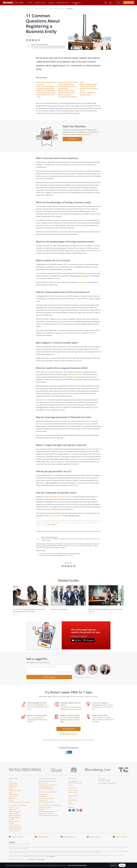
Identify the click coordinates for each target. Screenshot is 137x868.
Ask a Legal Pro (52, 527)
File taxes (11, 791)
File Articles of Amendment (16, 829)
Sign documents (13, 787)
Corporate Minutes (65, 423)
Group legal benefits (74, 783)
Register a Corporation (15, 814)
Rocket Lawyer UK (18, 839)
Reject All (114, 865)
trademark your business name (60, 499)
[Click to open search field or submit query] (106, 3)
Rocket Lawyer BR (122, 839)
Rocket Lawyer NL (96, 839)
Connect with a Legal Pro (15, 793)
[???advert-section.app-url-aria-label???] (77, 642)
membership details (75, 742)
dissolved (78, 363)
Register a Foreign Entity (15, 817)
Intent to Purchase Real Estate (46, 800)
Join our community (73, 792)
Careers (70, 787)
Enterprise (51, 3)
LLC (67, 266)
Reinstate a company (14, 833)
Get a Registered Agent (15, 819)
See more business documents (46, 791)
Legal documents (13, 785)
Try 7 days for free (68, 731)
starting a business (84, 135)
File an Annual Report (14, 827)
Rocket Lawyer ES (43, 839)
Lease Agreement (43, 796)
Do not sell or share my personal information (20, 804)
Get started (73, 140)
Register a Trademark (14, 823)
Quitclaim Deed (43, 802)
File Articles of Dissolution (15, 831)
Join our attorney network (75, 785)
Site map (11, 802)
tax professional (83, 284)
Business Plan (42, 402)
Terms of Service (51, 859)
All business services (14, 810)
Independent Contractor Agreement (48, 787)
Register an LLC (13, 812)
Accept (122, 865)
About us (71, 800)
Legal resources (13, 798)
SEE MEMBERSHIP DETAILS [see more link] (68, 736)
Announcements (73, 802)
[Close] (130, 865)
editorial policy (74, 547)
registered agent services (58, 463)
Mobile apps (12, 800)
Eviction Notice (42, 798)
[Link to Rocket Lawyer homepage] (13, 3)
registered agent (94, 451)
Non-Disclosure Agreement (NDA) (47, 783)
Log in (119, 2)
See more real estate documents (47, 804)
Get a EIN (11, 821)
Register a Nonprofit (14, 815)
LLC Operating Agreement (45, 789)
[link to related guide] (31, 597)
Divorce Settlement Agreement (47, 813)
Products (30, 3)
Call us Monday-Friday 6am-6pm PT (107, 785)
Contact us (71, 806)
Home (10, 783)
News (70, 804)
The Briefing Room (13, 796)
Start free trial (129, 2)
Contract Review (76, 3)
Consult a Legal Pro (56, 518)
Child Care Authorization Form (46, 815)
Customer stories (73, 794)
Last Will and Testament (45, 810)
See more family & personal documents (48, 817)
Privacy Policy (41, 861)
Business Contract (43, 785)
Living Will (41, 812)
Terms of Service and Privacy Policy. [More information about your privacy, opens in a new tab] (77, 865)
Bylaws (53, 423)
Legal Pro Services (40, 3)
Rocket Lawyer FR (69, 839)
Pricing (11, 794)
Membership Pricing (63, 3)
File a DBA (11, 825)
